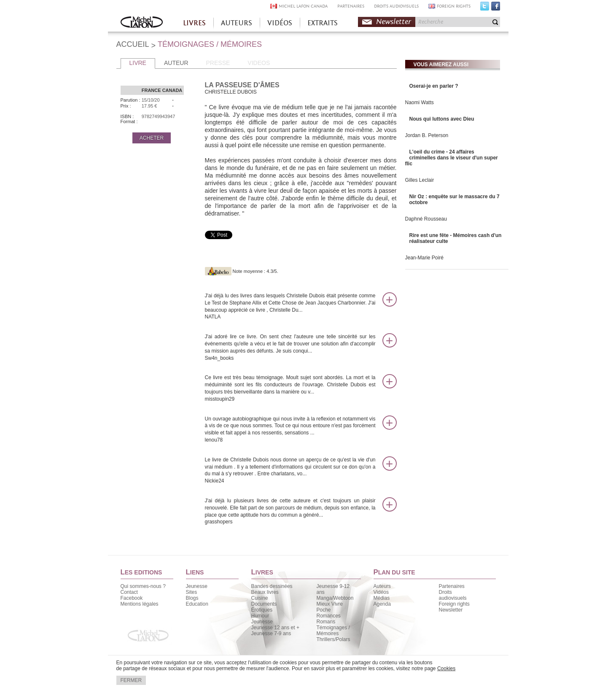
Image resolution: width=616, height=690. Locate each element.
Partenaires (452, 586)
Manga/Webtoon (335, 598)
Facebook (496, 8)
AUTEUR (176, 63)
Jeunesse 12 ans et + (275, 628)
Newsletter (394, 22)
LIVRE (138, 63)
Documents (264, 604)
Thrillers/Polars (334, 639)
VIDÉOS (280, 23)
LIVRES (194, 23)
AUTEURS (237, 23)
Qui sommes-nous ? (143, 586)
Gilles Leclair (420, 180)
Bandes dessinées (272, 586)
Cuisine (260, 598)
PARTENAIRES (351, 6)
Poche (324, 610)
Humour (260, 616)
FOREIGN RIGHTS (454, 6)
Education (197, 604)
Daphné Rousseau (426, 219)
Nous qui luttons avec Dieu (442, 119)
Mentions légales (140, 604)
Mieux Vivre (330, 604)
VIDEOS (259, 63)
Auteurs (382, 586)
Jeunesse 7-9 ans (271, 633)
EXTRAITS (323, 23)
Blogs (192, 598)
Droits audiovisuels (453, 595)
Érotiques (262, 610)
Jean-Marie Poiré (424, 258)
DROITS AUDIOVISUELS (396, 6)
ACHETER (152, 138)
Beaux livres (265, 592)
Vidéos (381, 592)
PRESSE (218, 63)
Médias (382, 598)
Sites (192, 592)
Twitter (485, 8)
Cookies (446, 668)
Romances (329, 616)
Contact (129, 592)
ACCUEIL (133, 44)
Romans (326, 622)
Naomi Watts (420, 102)
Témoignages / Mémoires (333, 631)
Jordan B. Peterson (427, 135)
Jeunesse (197, 586)
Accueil (142, 23)
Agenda (382, 604)
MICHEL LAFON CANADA (303, 6)
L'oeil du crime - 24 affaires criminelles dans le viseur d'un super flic (452, 158)
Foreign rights (454, 604)
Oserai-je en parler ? (434, 86)
